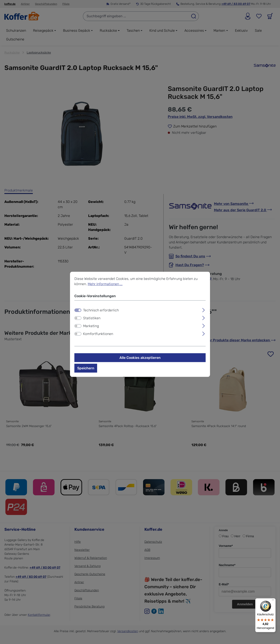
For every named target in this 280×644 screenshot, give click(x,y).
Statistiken (92, 318)
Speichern (86, 368)
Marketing (91, 326)
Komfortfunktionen (98, 334)
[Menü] (273, 601)
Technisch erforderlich (101, 310)
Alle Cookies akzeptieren (140, 357)
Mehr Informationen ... (105, 284)
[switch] (78, 318)
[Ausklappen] (204, 309)
